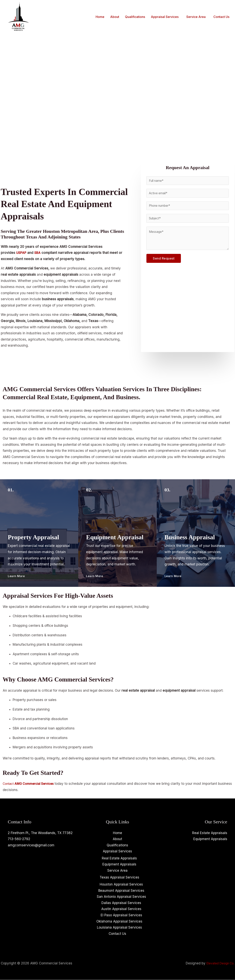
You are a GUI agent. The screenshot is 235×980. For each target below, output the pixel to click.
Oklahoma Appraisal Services (119, 921)
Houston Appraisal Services (121, 885)
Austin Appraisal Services (121, 909)
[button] (166, 17)
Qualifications (135, 17)
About (115, 17)
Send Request (164, 261)
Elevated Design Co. (219, 963)
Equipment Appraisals (119, 864)
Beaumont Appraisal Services (121, 891)
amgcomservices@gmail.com (31, 845)
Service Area (196, 17)
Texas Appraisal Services (119, 878)
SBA (38, 253)
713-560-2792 (19, 839)
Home (100, 17)
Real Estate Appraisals (119, 858)
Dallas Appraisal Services (121, 903)
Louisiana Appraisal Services (119, 928)
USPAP (22, 253)
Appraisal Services (165, 17)
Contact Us (221, 17)
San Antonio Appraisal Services (121, 897)
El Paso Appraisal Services (121, 915)
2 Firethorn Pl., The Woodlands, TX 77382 (40, 833)
